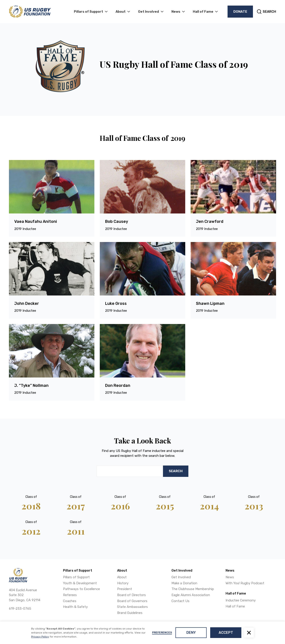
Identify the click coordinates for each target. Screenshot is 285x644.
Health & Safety (75, 607)
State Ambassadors (132, 607)
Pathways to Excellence (81, 589)
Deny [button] (191, 633)
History (123, 583)
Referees (70, 595)
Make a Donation (184, 583)
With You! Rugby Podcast (245, 583)
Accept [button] (226, 633)
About (122, 577)
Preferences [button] (162, 632)
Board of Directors (131, 595)
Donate (240, 12)
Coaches (70, 601)
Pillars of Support (76, 577)
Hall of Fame (235, 606)
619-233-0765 (20, 609)
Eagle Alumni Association (191, 595)
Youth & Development (80, 583)
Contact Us (180, 601)
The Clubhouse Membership (193, 589)
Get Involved (181, 577)
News (230, 577)
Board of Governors (132, 601)
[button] (249, 633)
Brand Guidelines (130, 613)
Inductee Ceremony (241, 600)
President (125, 589)
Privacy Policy (40, 637)
